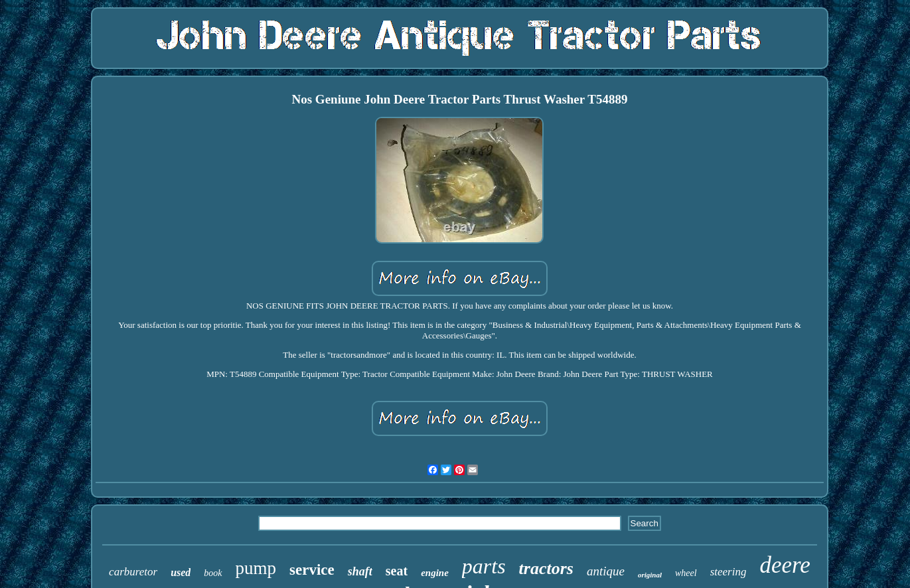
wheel (686, 573)
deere (785, 565)
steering (728, 572)
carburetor (133, 572)
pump (256, 568)
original (650, 575)
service (312, 570)
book (213, 573)
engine (435, 573)
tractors (546, 568)
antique (606, 571)
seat (397, 571)
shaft (360, 571)
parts (484, 566)
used (181, 572)
